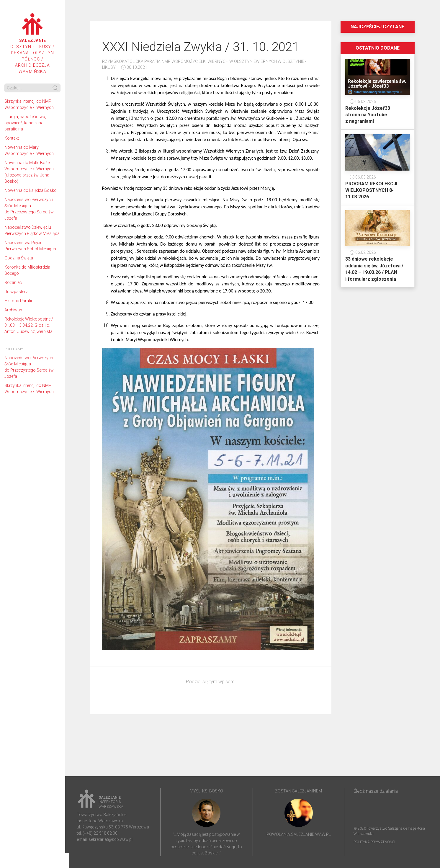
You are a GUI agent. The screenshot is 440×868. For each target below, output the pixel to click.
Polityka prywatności (374, 842)
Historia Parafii (18, 301)
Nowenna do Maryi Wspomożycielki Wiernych (29, 150)
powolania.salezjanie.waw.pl (299, 834)
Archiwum (14, 310)
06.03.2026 (363, 102)
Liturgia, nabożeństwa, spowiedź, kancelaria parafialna (25, 123)
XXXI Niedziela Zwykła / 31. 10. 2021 (201, 47)
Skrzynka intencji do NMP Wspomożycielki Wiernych (29, 104)
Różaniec (13, 282)
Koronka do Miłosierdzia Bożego (27, 270)
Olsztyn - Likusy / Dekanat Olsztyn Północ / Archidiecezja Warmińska (32, 44)
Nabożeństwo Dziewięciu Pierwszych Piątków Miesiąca (32, 230)
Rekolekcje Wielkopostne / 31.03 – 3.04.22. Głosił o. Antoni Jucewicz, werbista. (29, 325)
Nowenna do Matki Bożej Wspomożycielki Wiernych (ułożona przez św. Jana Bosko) (29, 172)
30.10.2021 (134, 67)
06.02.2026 (363, 252)
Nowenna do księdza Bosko (31, 190)
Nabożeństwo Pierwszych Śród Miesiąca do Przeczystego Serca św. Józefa (29, 209)
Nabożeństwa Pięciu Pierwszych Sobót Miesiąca (30, 246)
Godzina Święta (19, 258)
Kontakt (12, 138)
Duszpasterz (16, 292)
